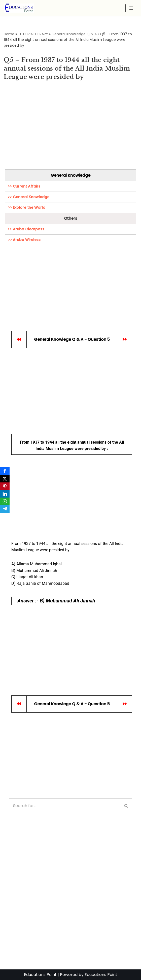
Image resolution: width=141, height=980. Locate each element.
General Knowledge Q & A (74, 34)
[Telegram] (5, 509)
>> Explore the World (27, 207)
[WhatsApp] (5, 501)
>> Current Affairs (24, 186)
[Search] (65, 806)
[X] (5, 479)
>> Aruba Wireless (24, 240)
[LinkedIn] (5, 494)
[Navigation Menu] (131, 8)
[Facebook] (5, 471)
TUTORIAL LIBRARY (33, 34)
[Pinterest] (5, 486)
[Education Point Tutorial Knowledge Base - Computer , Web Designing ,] (19, 8)
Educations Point (40, 975)
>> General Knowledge (29, 197)
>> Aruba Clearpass (26, 229)
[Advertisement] (70, 127)
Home (9, 34)
